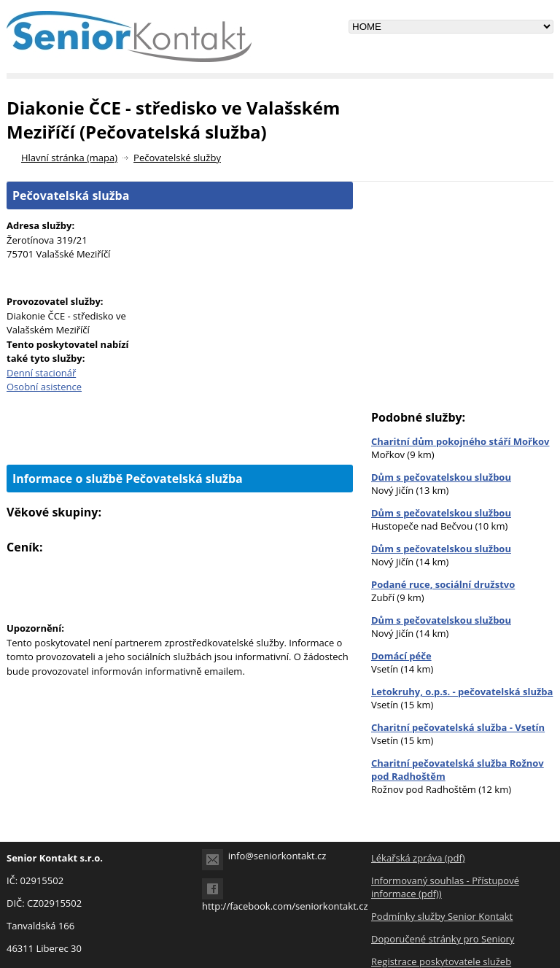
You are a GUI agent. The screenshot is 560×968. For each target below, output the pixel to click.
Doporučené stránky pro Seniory (443, 939)
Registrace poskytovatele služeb (441, 961)
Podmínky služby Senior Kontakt (442, 916)
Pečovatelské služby (177, 158)
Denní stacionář (41, 373)
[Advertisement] (180, 440)
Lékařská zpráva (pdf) (418, 858)
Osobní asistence (44, 387)
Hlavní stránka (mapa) (69, 158)
